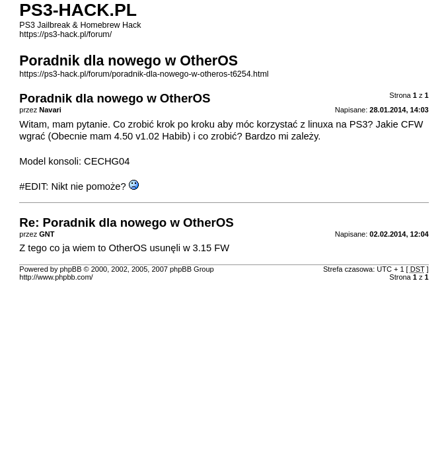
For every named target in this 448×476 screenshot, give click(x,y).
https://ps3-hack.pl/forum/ (65, 34)
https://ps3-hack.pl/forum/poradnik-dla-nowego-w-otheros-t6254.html (144, 74)
